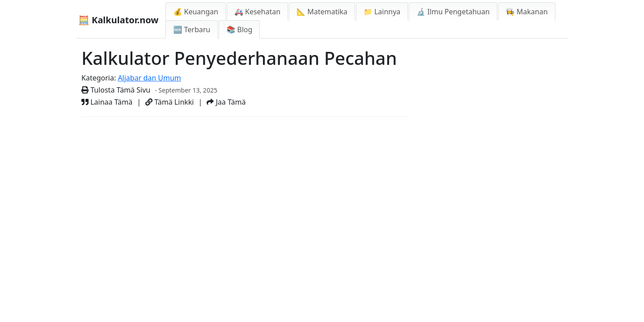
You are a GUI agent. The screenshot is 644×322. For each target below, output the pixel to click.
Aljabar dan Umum (149, 78)
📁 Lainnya (382, 12)
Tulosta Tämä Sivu (116, 90)
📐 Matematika (322, 12)
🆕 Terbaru (192, 30)
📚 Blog (239, 30)
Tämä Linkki (169, 102)
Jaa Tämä (226, 102)
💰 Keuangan (195, 12)
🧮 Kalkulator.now (118, 20)
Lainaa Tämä (107, 102)
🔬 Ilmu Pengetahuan (453, 12)
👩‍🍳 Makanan (527, 12)
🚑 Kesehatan (257, 12)
